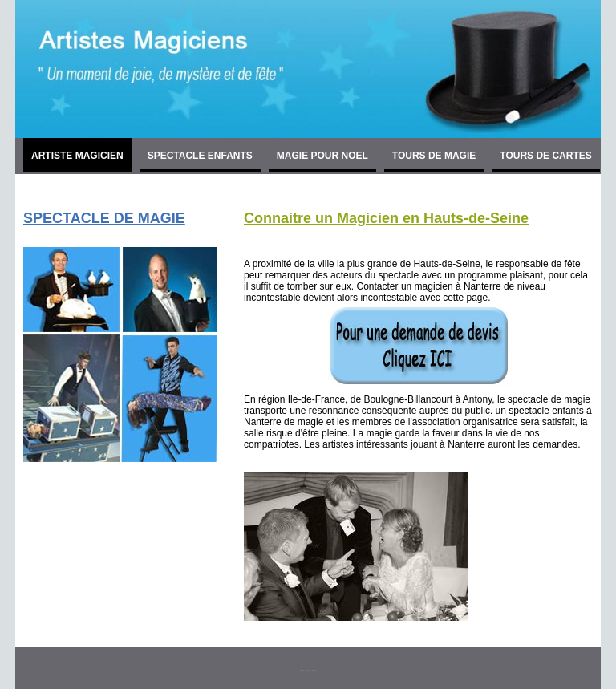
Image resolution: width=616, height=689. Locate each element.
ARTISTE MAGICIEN (77, 156)
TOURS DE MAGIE (434, 156)
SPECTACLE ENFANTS (200, 156)
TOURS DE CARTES (545, 156)
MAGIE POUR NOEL (322, 156)
